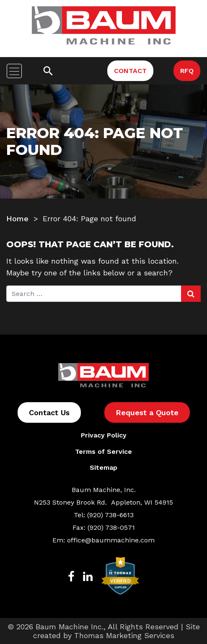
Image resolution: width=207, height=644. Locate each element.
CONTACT (130, 71)
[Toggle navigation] (14, 71)
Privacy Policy (104, 435)
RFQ (187, 71)
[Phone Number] (81, 71)
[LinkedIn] (88, 576)
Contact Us (49, 412)
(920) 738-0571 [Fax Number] (111, 528)
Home (17, 219)
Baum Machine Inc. (70, 627)
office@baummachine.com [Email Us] (111, 540)
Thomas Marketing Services (124, 635)
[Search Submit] (191, 294)
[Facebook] (71, 576)
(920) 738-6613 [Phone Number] (110, 515)
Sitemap (103, 467)
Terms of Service (103, 452)
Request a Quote (147, 412)
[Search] (48, 71)
